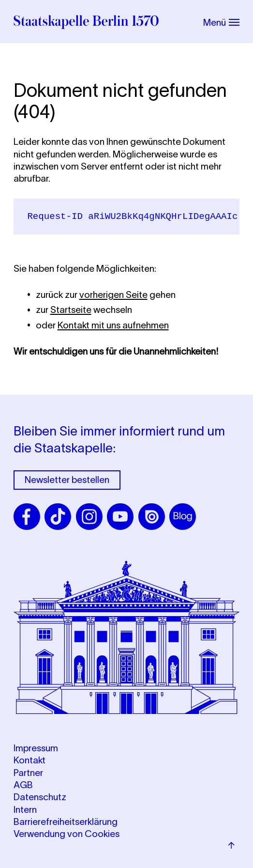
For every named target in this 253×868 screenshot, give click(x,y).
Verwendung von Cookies (67, 834)
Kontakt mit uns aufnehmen (113, 325)
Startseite (71, 310)
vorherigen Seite (113, 295)
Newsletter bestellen (67, 480)
